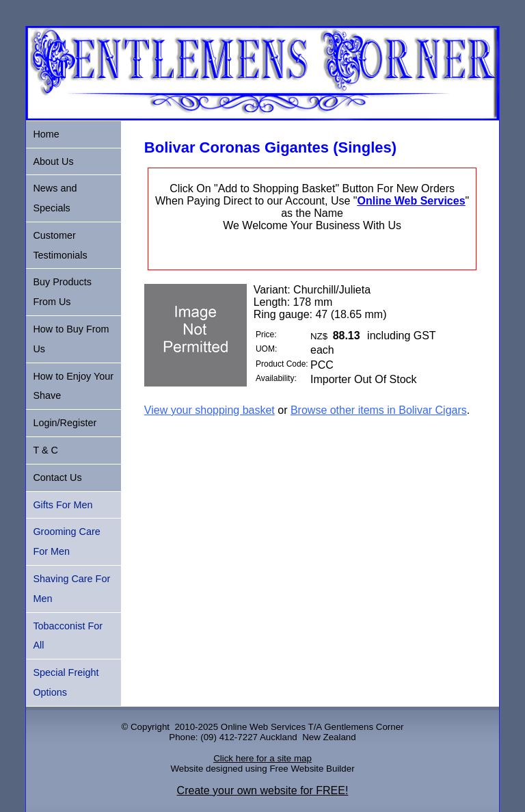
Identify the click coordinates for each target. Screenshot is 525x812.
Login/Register (65, 423)
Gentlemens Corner (364, 727)
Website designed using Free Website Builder (262, 769)
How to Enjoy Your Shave (73, 386)
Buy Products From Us (62, 292)
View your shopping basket (210, 410)
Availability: (276, 378)
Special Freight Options (66, 682)
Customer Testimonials (60, 245)
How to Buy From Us (71, 339)
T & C (45, 450)
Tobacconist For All (68, 636)
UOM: (266, 349)
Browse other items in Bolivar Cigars (379, 410)
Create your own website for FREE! (263, 790)
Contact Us (57, 477)
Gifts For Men (63, 505)
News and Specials (55, 198)
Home (46, 134)
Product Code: (282, 364)
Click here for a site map (262, 758)
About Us (53, 161)
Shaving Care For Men (71, 589)
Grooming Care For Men (66, 541)
